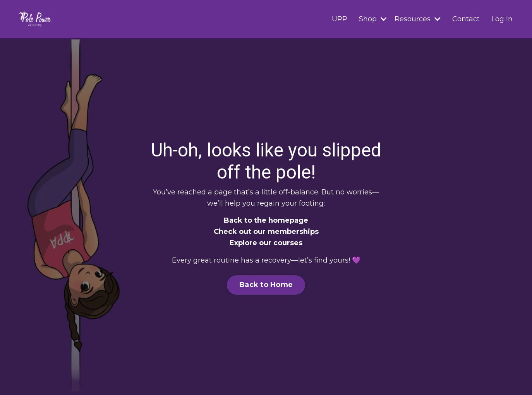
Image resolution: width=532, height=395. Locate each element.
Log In (502, 19)
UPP (340, 19)
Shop (373, 19)
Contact (466, 19)
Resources (418, 19)
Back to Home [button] (266, 285)
